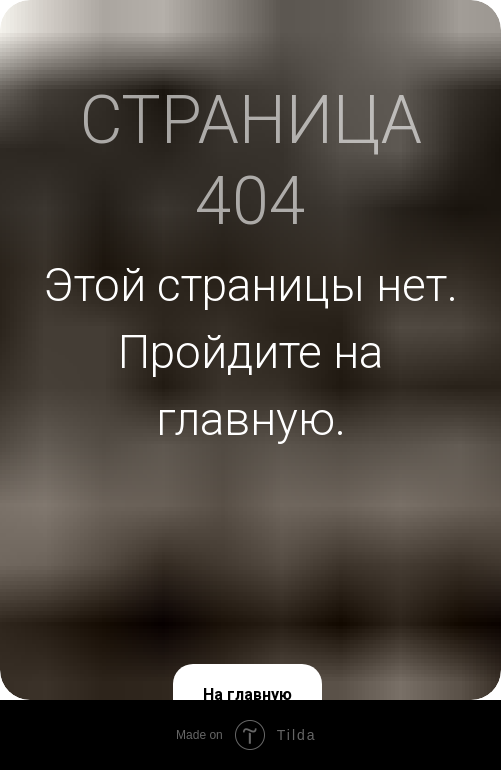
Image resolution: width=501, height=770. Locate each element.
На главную (247, 694)
